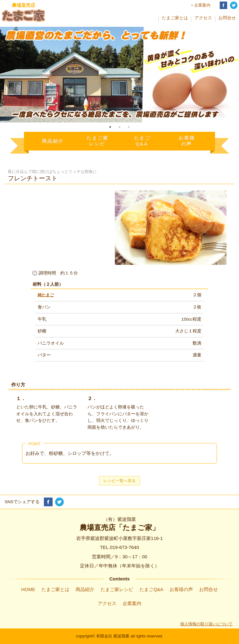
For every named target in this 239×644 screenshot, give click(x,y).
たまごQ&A (151, 589)
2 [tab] (119, 127)
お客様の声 (181, 589)
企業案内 (202, 5)
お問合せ (227, 18)
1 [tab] (110, 127)
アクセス (203, 18)
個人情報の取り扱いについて (206, 624)
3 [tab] (129, 127)
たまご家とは (175, 18)
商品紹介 (85, 589)
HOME (28, 589)
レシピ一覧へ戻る (119, 481)
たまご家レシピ (117, 589)
